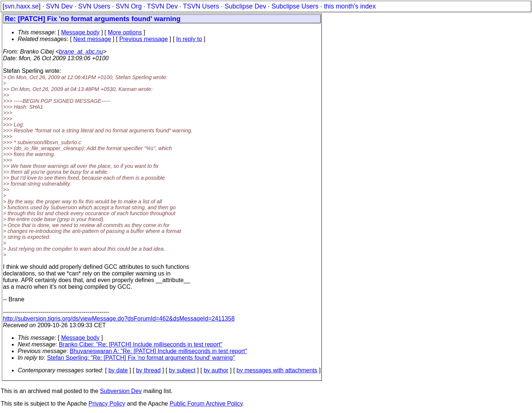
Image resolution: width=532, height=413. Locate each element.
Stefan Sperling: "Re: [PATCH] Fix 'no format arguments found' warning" (141, 358)
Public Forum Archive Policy (206, 404)
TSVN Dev (162, 6)
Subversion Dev (121, 391)
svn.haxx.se (22, 6)
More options (125, 32)
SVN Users (94, 6)
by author (216, 370)
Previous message (144, 39)
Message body (80, 32)
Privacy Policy (107, 404)
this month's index (350, 6)
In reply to (189, 39)
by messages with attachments (277, 370)
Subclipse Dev (245, 6)
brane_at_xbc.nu (81, 52)
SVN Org (129, 6)
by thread (148, 370)
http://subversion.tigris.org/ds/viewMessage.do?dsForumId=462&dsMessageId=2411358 (119, 319)
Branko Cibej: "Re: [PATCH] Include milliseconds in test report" (141, 344)
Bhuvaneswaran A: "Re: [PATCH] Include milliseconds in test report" (158, 351)
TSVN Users (201, 6)
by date (118, 370)
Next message (92, 39)
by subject (182, 370)
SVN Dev (59, 6)
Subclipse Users (295, 6)
